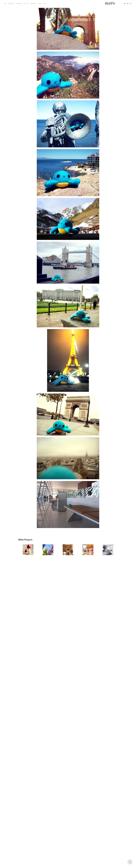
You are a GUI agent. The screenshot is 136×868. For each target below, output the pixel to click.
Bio (5, 3)
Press (45, 3)
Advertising (19, 3)
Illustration (33, 3)
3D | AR (26, 3)
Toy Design (11, 3)
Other (40, 3)
